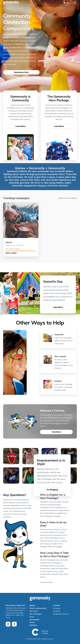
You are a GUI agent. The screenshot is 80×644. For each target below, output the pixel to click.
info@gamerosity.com (61, 614)
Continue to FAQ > (47, 582)
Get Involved (34, 620)
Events (32, 622)
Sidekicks (33, 625)
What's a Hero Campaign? (67, 198)
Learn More (20, 126)
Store (32, 617)
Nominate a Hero (21, 72)
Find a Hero (21, 78)
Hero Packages (36, 614)
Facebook (57, 611)
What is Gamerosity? (38, 608)
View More (56, 432)
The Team (33, 611)
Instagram (57, 608)
